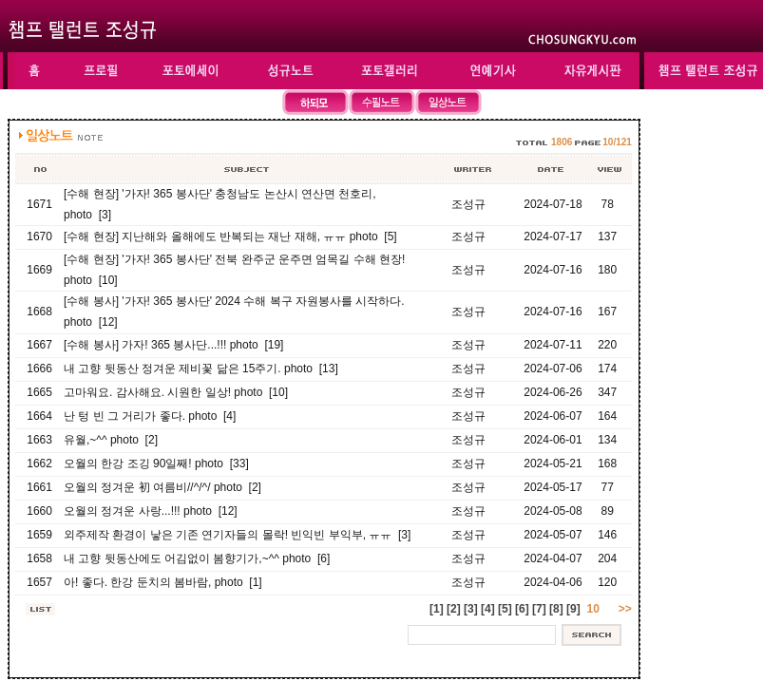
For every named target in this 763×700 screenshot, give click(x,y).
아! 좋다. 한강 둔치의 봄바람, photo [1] (163, 582)
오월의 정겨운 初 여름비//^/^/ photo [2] (162, 487)
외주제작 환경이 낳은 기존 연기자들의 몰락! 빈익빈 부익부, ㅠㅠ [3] (237, 535)
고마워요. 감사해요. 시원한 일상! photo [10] (176, 392)
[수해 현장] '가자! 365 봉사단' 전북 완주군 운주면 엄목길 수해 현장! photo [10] (234, 270)
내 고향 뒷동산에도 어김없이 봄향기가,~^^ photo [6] (197, 558)
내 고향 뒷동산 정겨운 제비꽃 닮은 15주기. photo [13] (201, 369)
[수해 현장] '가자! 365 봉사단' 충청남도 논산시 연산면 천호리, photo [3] (220, 204)
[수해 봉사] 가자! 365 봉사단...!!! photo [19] (173, 345)
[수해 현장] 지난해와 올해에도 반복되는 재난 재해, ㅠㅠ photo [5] (230, 236)
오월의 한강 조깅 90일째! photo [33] (156, 464)
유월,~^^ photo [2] (111, 440)
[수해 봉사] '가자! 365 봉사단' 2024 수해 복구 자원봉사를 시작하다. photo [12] (234, 312)
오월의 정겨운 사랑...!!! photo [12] (151, 511)
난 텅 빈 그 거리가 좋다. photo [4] (150, 416)
